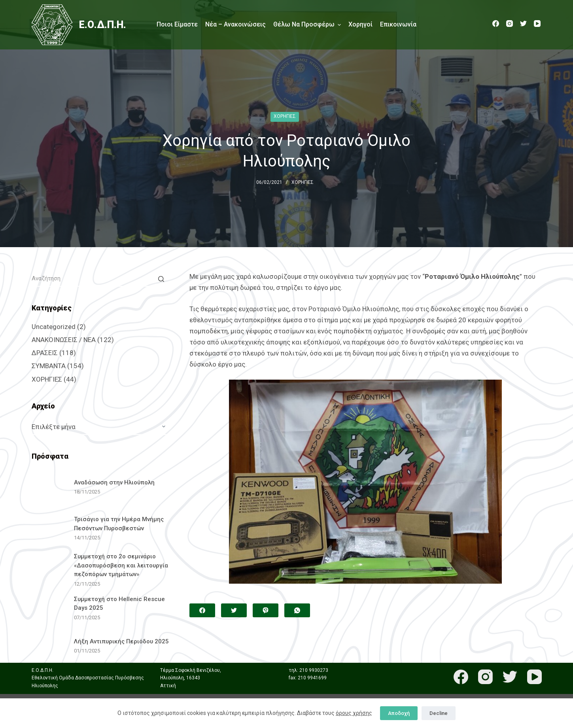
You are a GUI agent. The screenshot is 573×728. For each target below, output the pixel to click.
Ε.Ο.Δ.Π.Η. (103, 25)
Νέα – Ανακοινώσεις (235, 24)
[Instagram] (510, 24)
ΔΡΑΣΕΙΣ (45, 353)
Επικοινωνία (398, 24)
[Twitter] (523, 24)
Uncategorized (54, 327)
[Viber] (266, 610)
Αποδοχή (399, 713)
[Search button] (161, 279)
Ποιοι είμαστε (177, 24)
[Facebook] (496, 24)
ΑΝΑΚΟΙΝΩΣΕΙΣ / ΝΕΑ (64, 340)
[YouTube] (537, 24)
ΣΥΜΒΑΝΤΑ (49, 366)
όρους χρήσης (354, 713)
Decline (439, 713)
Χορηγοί (360, 24)
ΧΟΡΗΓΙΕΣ (285, 116)
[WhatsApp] (297, 610)
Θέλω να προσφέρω (307, 25)
